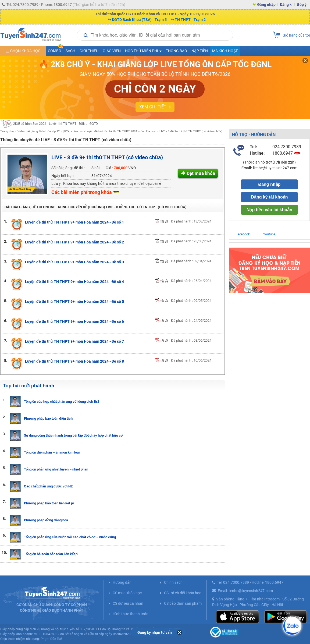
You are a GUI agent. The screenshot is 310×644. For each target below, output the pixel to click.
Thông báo (177, 51)
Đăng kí (286, 5)
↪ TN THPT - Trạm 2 (188, 20)
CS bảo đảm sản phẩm (183, 603)
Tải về (161, 222)
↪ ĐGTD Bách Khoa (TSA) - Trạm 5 (137, 20)
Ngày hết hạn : (63, 176)
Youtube (269, 234)
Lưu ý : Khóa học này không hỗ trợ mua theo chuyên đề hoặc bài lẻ (106, 183)
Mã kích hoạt (225, 51)
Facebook (243, 234)
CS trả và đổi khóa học (183, 593)
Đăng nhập (266, 5)
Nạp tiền (200, 51)
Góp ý (302, 5)
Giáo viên (112, 51)
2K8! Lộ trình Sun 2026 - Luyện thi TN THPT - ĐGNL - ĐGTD (56, 124)
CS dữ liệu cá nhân (128, 603)
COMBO (56, 50)
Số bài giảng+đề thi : (68, 168)
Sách (70, 51)
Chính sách (173, 582)
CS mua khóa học (127, 593)
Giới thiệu (89, 51)
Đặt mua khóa (201, 173)
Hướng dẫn (122, 582)
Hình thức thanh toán (131, 614)
